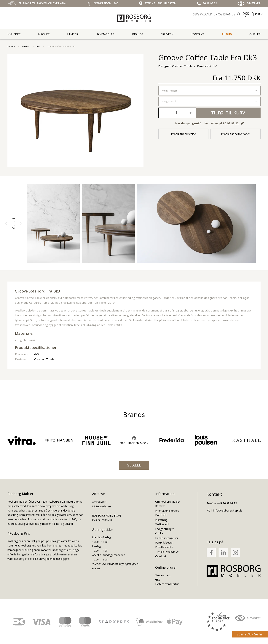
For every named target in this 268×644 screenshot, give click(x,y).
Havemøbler (105, 34)
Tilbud (227, 34)
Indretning (161, 520)
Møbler (44, 34)
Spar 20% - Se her (250, 634)
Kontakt (197, 34)
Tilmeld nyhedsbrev (167, 552)
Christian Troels (44, 359)
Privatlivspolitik (164, 547)
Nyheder (14, 34)
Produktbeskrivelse (184, 134)
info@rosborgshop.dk (227, 510)
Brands (138, 34)
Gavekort (161, 556)
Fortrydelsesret (164, 542)
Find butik (161, 515)
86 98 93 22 (231, 123)
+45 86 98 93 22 (227, 503)
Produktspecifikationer (236, 134)
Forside (11, 46)
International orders (167, 511)
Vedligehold (162, 524)
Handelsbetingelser (167, 538)
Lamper (73, 34)
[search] (217, 14)
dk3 (38, 46)
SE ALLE (134, 465)
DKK (246, 14)
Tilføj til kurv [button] (228, 113)
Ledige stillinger (165, 529)
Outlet (255, 34)
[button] (6, 223)
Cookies (160, 533)
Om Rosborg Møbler (168, 502)
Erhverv (167, 34)
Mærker (26, 46)
